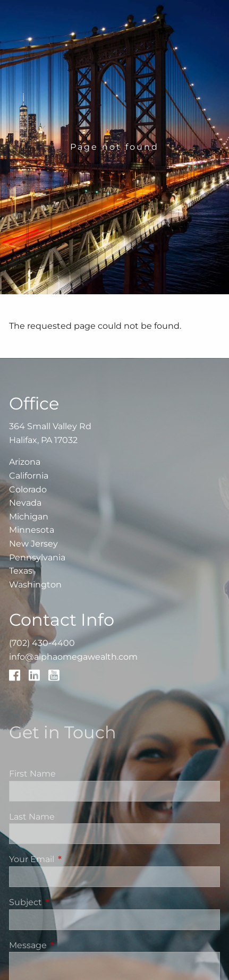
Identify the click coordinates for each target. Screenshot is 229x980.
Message (72, 945)
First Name (32, 774)
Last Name (32, 817)
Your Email (76, 859)
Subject (70, 902)
